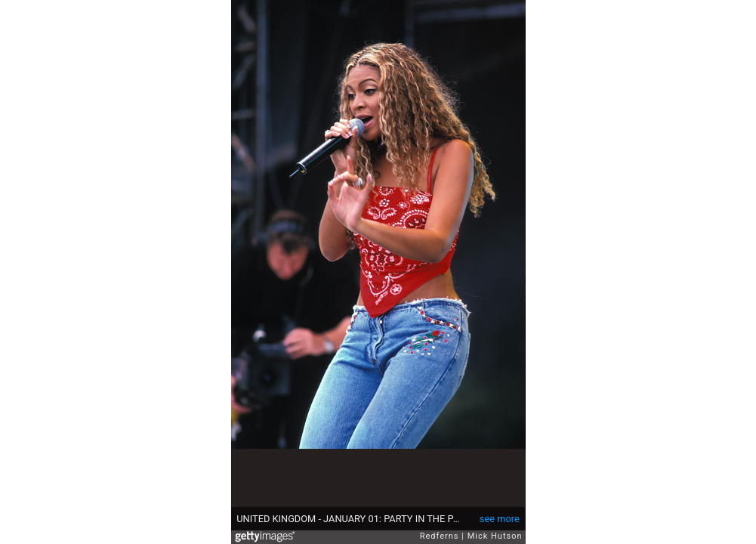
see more (500, 519)
